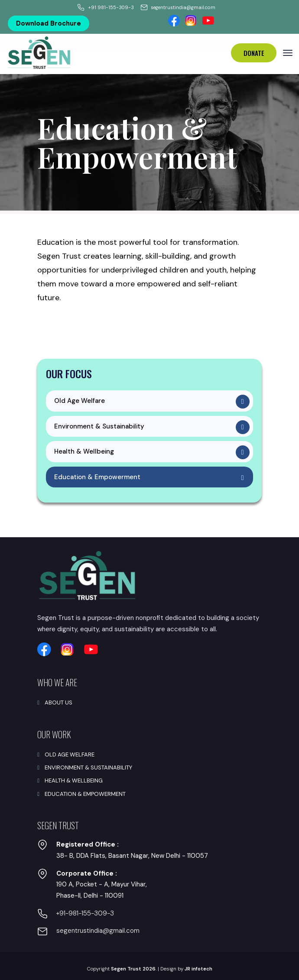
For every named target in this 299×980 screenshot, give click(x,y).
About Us (58, 703)
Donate (254, 53)
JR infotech (198, 969)
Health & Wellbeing (84, 451)
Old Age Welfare (80, 401)
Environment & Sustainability (99, 426)
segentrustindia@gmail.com (183, 7)
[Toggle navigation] (288, 53)
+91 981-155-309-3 (111, 7)
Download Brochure (49, 23)
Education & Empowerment (97, 477)
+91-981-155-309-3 (85, 913)
